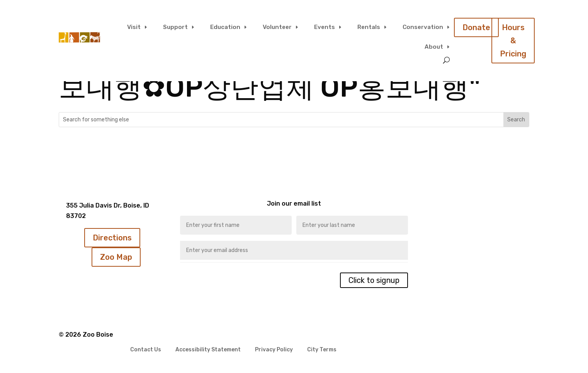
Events (325, 27)
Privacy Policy (274, 350)
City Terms (322, 350)
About (434, 47)
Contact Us (146, 350)
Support (175, 27)
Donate (476, 27)
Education (225, 27)
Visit (134, 27)
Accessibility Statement (208, 350)
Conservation (423, 27)
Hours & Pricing (513, 41)
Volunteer (277, 27)
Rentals (369, 27)
